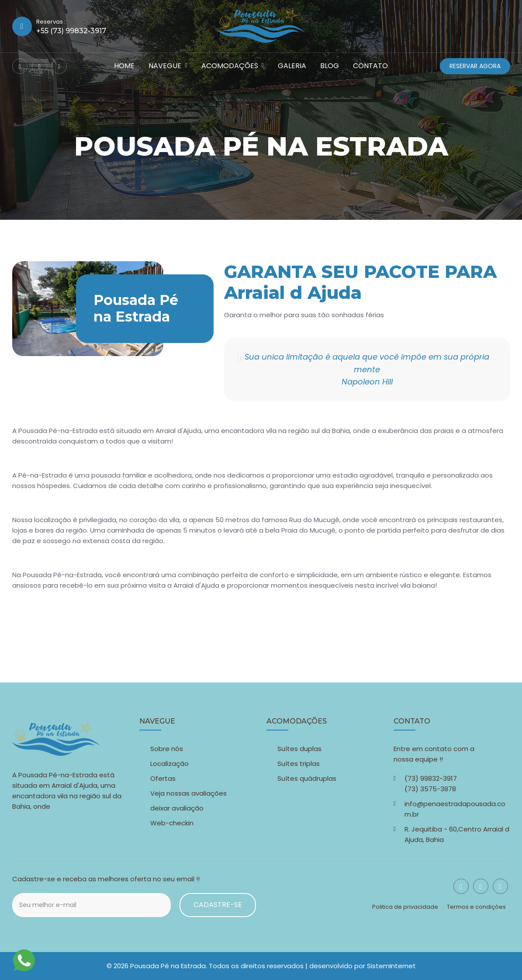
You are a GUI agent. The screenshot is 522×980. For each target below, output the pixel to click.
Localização (169, 764)
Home (124, 66)
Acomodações (230, 66)
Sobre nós (167, 749)
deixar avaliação (177, 808)
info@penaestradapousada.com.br (455, 809)
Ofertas (163, 778)
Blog (330, 66)
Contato (370, 66)
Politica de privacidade (405, 907)
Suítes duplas (299, 749)
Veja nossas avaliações (188, 793)
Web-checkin (172, 823)
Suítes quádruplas (307, 778)
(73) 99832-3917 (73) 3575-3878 (431, 784)
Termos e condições (476, 907)
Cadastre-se (218, 905)
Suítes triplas (299, 764)
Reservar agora (475, 66)
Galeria (292, 66)
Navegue (165, 66)
